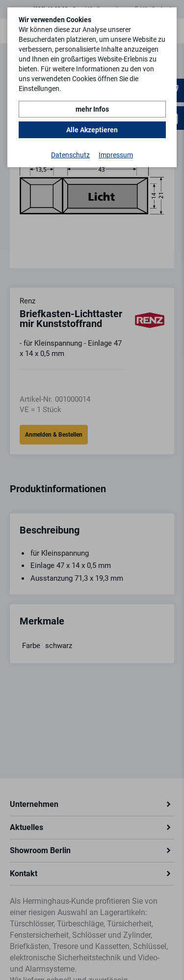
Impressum (116, 155)
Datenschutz (70, 155)
